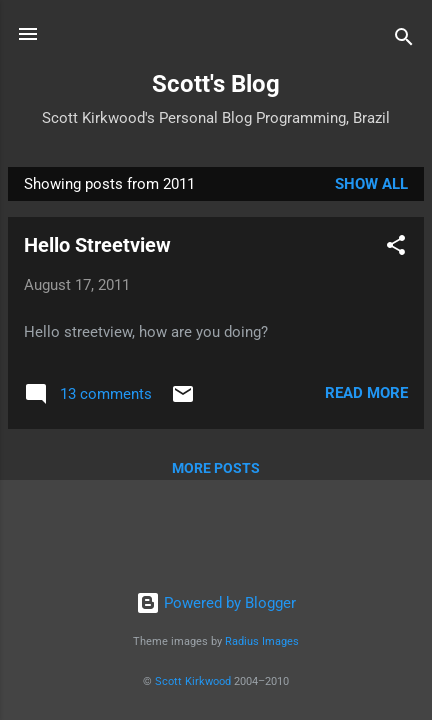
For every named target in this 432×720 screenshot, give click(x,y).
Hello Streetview (97, 245)
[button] (396, 248)
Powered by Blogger (216, 603)
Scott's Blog (216, 84)
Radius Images (262, 641)
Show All (371, 184)
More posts (216, 468)
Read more (366, 393)
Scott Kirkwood (193, 681)
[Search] (404, 40)
